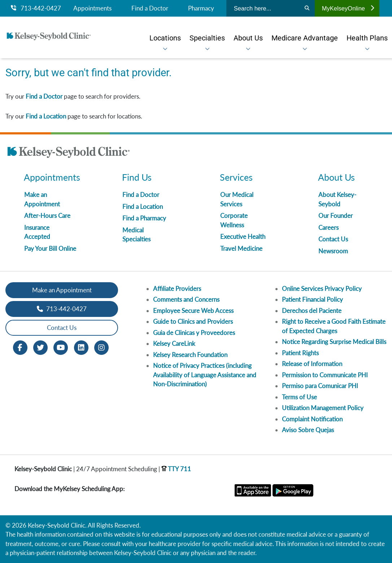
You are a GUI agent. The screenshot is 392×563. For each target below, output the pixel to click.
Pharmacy (201, 8)
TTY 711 (176, 469)
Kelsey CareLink (174, 343)
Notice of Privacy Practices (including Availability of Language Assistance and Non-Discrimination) (205, 375)
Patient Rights (300, 353)
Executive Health (243, 237)
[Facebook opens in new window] (20, 347)
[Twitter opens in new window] (40, 347)
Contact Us (333, 239)
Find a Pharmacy (144, 218)
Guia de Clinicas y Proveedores (194, 333)
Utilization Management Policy (323, 408)
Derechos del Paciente (312, 311)
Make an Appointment (62, 290)
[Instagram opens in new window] (101, 347)
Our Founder (336, 216)
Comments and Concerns (186, 299)
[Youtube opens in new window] (61, 347)
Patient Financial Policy (312, 299)
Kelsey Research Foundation (190, 355)
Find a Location (46, 116)
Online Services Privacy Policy (322, 289)
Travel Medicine (241, 248)
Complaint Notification (312, 419)
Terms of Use (299, 397)
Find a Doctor (150, 8)
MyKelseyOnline (348, 8)
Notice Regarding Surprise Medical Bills (334, 342)
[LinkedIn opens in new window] (81, 347)
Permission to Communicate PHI (325, 375)
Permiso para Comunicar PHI (320, 386)
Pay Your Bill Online (50, 248)
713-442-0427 (36, 8)
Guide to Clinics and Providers (193, 321)
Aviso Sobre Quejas (308, 430)
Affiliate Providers (177, 289)
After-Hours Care (47, 216)
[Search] (307, 8)
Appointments (92, 8)
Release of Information (312, 364)
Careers (328, 227)
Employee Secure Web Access (193, 311)
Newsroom (333, 251)
